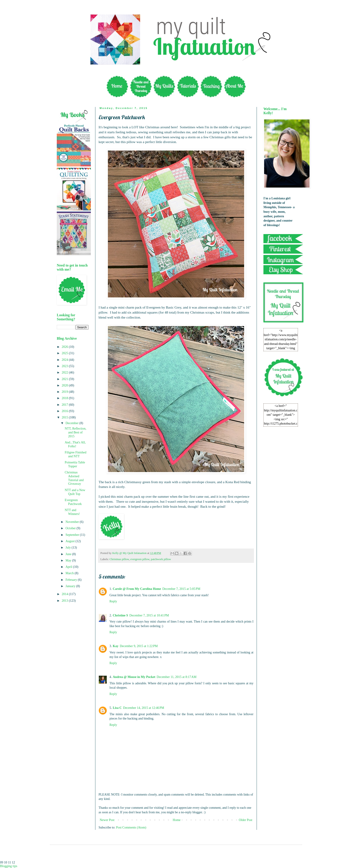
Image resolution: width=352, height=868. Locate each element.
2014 (65, 594)
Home (177, 820)
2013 (65, 601)
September (73, 535)
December (72, 423)
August (70, 541)
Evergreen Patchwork (73, 502)
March (70, 573)
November (73, 522)
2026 (65, 347)
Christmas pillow (119, 559)
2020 (65, 385)
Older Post (246, 820)
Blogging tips (9, 866)
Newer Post (107, 820)
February (72, 580)
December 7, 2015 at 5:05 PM (181, 589)
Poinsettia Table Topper (75, 464)
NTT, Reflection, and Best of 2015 (76, 432)
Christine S (120, 615)
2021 (65, 379)
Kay (116, 646)
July (68, 548)
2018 (65, 398)
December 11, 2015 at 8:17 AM (177, 677)
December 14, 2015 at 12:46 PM (144, 708)
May (69, 560)
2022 (65, 372)
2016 (65, 411)
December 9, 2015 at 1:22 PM (139, 646)
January (71, 586)
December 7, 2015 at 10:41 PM (149, 615)
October (71, 528)
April (69, 567)
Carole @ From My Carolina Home (137, 589)
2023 (65, 366)
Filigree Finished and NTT (76, 454)
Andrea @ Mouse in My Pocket (134, 677)
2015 (65, 417)
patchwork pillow (161, 559)
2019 (65, 392)
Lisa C (117, 708)
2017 (65, 405)
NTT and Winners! (72, 512)
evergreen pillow (140, 559)
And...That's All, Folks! (75, 444)
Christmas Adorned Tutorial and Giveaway (74, 478)
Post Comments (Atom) (131, 827)
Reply (113, 601)
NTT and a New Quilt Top (75, 492)
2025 (65, 353)
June (69, 554)
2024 (65, 360)
